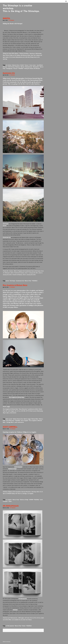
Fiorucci (27, 65)
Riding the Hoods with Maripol (32, 68)
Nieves (24, 626)
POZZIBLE (21, 68)
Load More (23, 630)
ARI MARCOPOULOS (11, 506)
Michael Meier (35, 419)
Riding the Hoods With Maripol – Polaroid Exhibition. (16, 53)
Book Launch (9, 419)
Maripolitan (36, 67)
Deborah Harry (16, 65)
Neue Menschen (10, 421)
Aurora (7, 281)
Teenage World (10, 422)
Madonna (18, 67)
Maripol (23, 67)
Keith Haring (11, 67)
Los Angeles (9, 500)
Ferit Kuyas (13, 281)
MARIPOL (6, 18)
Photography (9, 68)
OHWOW (31, 500)
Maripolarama (29, 67)
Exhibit (22, 65)
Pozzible (12, 20)
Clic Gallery (9, 65)
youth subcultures (19, 422)
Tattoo (10, 501)
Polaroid (15, 68)
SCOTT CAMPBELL (10, 427)
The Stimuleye (11, 6)
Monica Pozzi (28, 281)
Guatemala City (9, 73)
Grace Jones (33, 65)
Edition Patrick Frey (18, 419)
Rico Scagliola (25, 421)
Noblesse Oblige (24, 500)
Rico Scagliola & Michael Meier (15, 285)
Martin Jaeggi (27, 419)
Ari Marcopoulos (10, 626)
